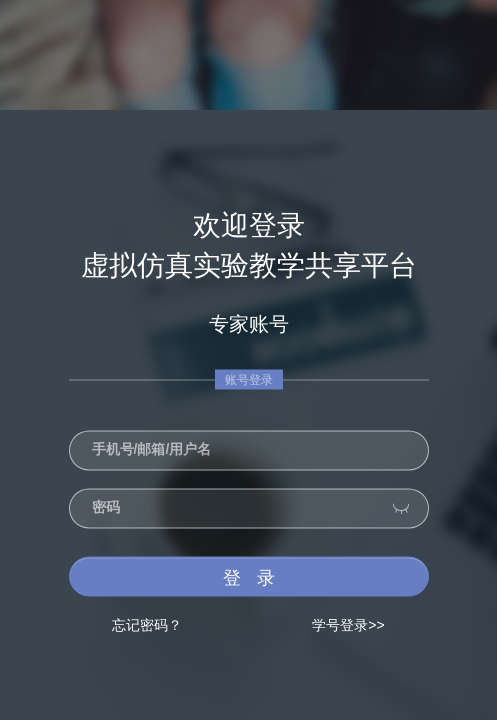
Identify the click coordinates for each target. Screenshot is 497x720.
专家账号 (249, 324)
